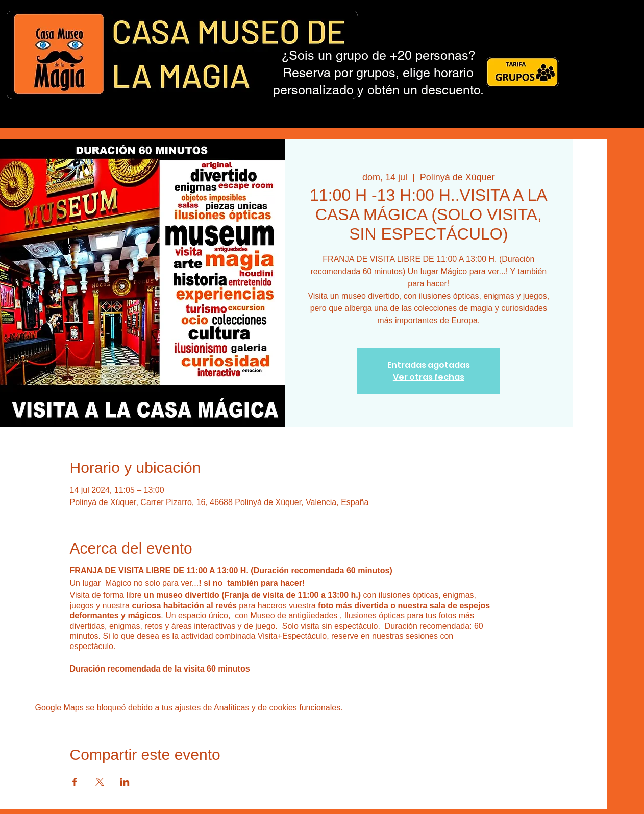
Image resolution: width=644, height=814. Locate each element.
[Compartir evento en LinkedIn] (125, 782)
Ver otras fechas (429, 377)
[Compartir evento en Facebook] (75, 782)
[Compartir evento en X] (100, 782)
